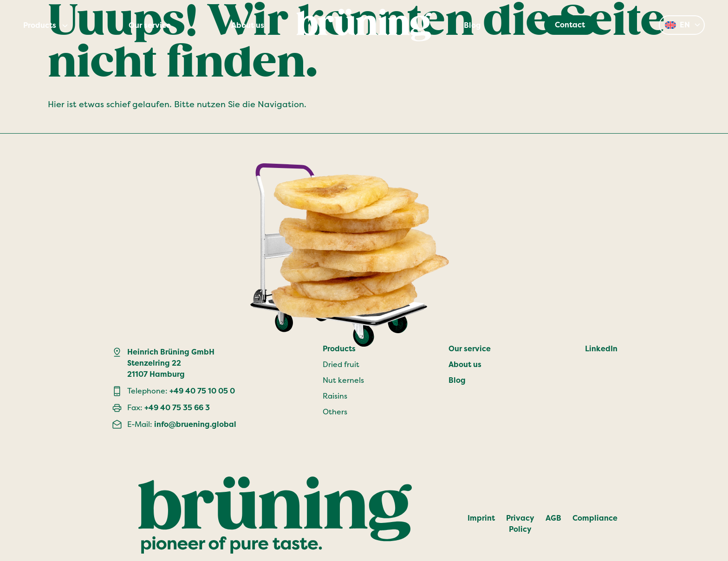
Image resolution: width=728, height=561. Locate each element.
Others (335, 412)
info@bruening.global (195, 424)
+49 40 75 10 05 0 (202, 391)
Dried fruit (341, 364)
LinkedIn (601, 349)
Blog (472, 26)
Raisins (335, 396)
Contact (570, 25)
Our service (150, 26)
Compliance (595, 518)
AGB (553, 518)
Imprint (481, 518)
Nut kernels (343, 380)
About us (248, 26)
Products (40, 26)
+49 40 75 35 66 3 (177, 408)
